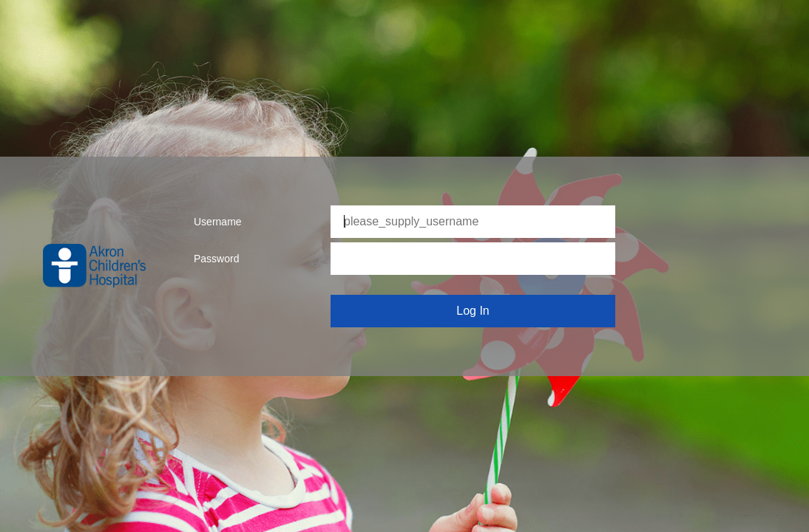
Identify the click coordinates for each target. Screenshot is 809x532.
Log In (473, 311)
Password (216, 259)
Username (218, 222)
